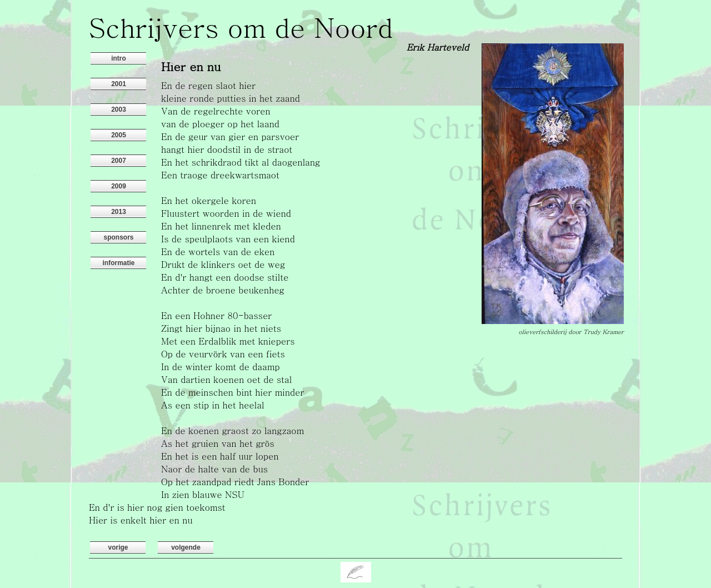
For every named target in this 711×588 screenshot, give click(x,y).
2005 (119, 135)
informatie (118, 263)
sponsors (118, 237)
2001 (119, 84)
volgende (186, 547)
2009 (119, 186)
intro (119, 58)
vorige (118, 547)
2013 (119, 212)
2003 (119, 109)
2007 (119, 161)
